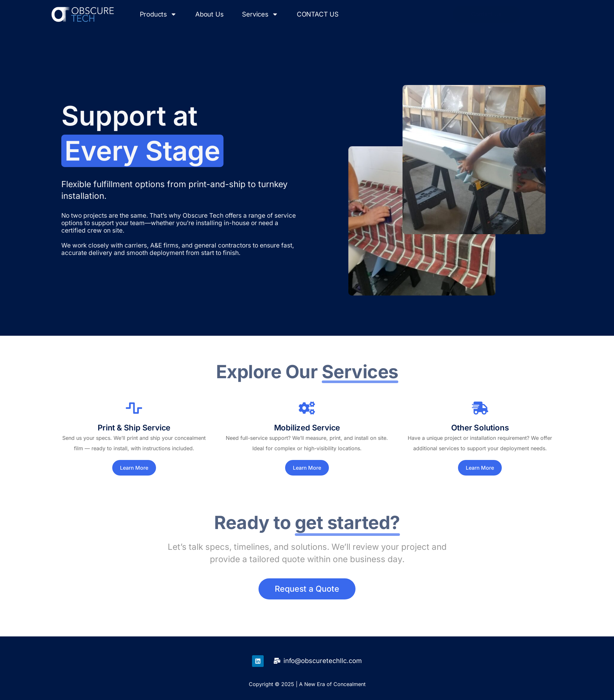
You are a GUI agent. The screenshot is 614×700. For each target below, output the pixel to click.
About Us (209, 14)
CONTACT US (317, 14)
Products (158, 14)
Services (260, 14)
